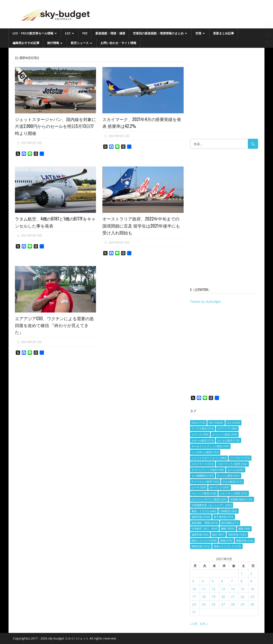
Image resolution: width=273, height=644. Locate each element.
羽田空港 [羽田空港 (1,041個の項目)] (237, 535)
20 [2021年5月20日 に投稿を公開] (223, 597)
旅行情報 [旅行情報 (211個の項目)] (230, 523)
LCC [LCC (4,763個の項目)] (233, 423)
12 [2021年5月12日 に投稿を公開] (213, 589)
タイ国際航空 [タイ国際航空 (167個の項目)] (203, 476)
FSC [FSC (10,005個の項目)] (216, 423)
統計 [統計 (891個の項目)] (218, 535)
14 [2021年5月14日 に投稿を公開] (233, 589)
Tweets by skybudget (205, 301)
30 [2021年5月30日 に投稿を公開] (252, 604)
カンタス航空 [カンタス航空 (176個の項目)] (228, 440)
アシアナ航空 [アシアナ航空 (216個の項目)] (203, 429)
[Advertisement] (224, 95)
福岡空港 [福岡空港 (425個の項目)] (200, 535)
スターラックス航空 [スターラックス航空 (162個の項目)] (232, 464)
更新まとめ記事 (224, 33)
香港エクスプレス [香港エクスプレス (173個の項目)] (227, 546)
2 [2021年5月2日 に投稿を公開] (251, 573)
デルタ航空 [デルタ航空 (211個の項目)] (232, 482)
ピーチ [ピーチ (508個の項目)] (199, 487)
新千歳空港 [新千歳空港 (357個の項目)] (224, 517)
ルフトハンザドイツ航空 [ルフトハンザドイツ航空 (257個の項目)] (209, 499)
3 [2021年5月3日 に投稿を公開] (193, 581)
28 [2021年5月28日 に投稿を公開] (233, 604)
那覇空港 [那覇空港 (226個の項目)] (245, 541)
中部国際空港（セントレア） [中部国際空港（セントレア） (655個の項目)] (212, 505)
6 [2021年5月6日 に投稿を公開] (222, 581)
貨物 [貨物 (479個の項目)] (226, 541)
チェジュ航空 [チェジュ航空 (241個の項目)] (228, 476)
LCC (68, 33)
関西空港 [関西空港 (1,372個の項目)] (201, 546)
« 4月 (194, 624)
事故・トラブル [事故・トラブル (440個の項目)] (204, 511)
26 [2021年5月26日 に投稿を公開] (213, 604)
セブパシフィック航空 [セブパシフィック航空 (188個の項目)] (208, 470)
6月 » (204, 624)
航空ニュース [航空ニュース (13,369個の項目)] (204, 541)
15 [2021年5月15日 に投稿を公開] (243, 589)
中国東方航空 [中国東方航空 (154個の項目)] (241, 499)
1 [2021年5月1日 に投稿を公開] (242, 573)
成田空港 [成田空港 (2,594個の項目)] (201, 517)
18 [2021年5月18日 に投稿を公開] (204, 597)
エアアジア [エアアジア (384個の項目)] (227, 429)
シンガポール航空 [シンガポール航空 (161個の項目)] (205, 452)
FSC (85, 33)
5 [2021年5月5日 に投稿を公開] (213, 581)
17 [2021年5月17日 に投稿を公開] (194, 597)
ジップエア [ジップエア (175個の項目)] (240, 458)
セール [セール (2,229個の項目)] (236, 470)
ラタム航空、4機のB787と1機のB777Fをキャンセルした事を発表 (55, 222)
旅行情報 (53, 43)
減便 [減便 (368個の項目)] (244, 529)
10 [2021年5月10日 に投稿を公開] (194, 589)
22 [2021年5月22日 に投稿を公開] (243, 597)
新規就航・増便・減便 (110, 33)
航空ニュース (80, 43)
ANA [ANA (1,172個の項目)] (198, 423)
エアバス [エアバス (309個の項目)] (200, 434)
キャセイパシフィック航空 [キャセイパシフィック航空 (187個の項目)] (210, 446)
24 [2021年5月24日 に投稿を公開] (194, 604)
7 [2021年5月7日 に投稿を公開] (232, 581)
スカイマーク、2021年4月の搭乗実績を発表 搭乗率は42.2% (141, 122)
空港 (198, 33)
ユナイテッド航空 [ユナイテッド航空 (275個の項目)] (234, 493)
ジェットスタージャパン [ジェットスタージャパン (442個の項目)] (209, 458)
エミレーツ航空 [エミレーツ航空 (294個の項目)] (225, 434)
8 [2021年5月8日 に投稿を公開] (242, 581)
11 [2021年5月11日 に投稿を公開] (204, 589)
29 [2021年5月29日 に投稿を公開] (243, 604)
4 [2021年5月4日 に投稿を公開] (203, 581)
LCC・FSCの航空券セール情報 (33, 33)
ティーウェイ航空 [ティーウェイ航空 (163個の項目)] (205, 482)
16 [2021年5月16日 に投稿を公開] (252, 589)
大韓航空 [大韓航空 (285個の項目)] (228, 511)
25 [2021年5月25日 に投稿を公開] (204, 604)
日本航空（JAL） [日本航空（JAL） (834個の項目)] (204, 529)
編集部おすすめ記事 (26, 43)
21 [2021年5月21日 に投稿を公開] (233, 597)
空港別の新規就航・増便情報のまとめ (158, 33)
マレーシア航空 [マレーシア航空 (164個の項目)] (204, 493)
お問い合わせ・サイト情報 (118, 43)
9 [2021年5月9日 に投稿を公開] (251, 581)
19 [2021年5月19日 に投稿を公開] (213, 597)
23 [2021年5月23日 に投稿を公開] (252, 597)
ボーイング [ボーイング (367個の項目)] (219, 487)
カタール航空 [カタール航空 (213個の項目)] (203, 440)
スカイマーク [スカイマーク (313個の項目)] (203, 464)
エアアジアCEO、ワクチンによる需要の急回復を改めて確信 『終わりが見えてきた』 (55, 325)
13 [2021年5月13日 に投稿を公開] (223, 589)
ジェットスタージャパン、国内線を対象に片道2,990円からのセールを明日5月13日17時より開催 (54, 126)
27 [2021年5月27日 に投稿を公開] (223, 604)
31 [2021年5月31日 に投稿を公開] (194, 612)
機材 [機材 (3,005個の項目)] (228, 529)
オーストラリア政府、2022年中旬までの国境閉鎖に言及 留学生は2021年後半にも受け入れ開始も (143, 225)
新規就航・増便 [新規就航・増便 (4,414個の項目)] (205, 523)
